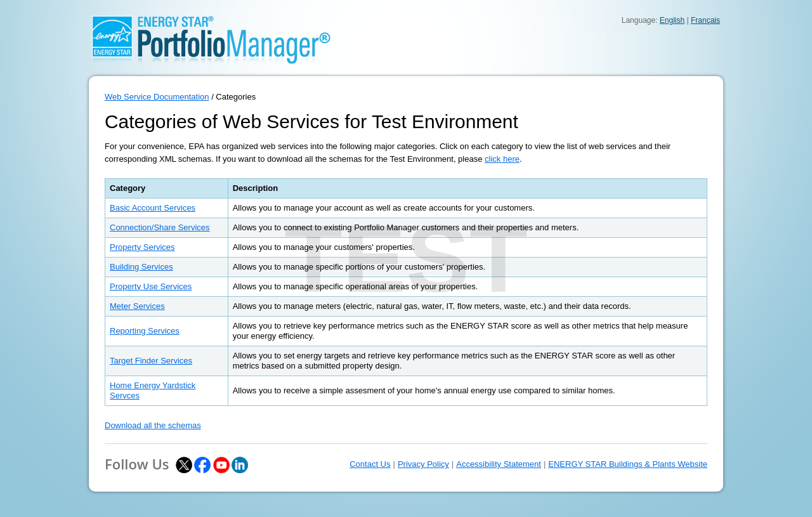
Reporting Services (145, 331)
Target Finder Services (151, 361)
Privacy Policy (423, 464)
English (672, 20)
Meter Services (137, 306)
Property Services (142, 247)
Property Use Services (151, 286)
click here (502, 159)
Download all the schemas (153, 425)
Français (705, 20)
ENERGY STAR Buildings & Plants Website (628, 464)
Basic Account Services (153, 208)
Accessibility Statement (499, 464)
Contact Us (370, 464)
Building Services (141, 267)
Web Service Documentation (157, 97)
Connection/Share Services (160, 227)
